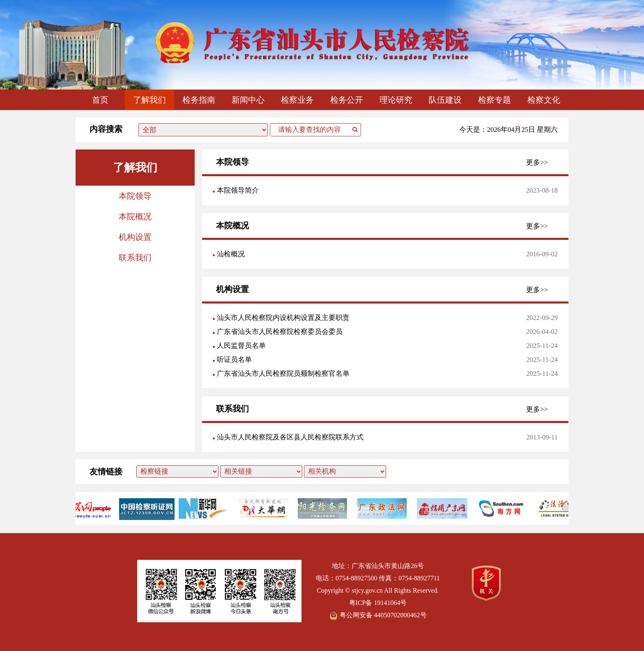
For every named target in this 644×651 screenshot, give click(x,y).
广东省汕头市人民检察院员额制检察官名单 (283, 374)
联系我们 (135, 258)
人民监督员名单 (241, 346)
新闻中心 (248, 100)
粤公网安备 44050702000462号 (378, 615)
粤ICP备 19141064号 (378, 603)
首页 (100, 100)
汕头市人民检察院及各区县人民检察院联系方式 (290, 437)
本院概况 (135, 216)
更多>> (537, 162)
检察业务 (297, 100)
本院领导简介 (238, 190)
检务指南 (199, 100)
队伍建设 (445, 100)
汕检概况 (231, 254)
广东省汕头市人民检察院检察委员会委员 (280, 332)
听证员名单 (234, 360)
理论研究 (396, 100)
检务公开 (347, 100)
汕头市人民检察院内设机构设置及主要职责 (283, 318)
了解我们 (149, 100)
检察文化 (544, 100)
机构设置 (135, 237)
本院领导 (135, 196)
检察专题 (494, 100)
